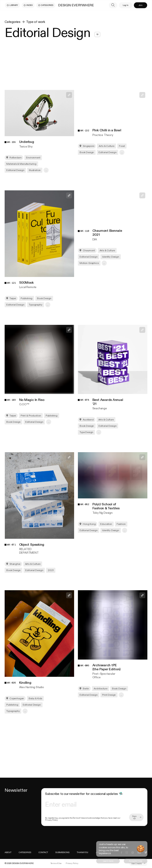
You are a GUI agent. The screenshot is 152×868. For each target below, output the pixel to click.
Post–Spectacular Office (104, 676)
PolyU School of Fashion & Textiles (106, 506)
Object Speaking (32, 545)
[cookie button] (108, 861)
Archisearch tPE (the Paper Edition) (106, 667)
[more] (136, 817)
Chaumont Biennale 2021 (107, 233)
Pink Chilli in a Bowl (107, 130)
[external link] (138, 863)
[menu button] (12, 5)
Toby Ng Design (103, 513)
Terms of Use (56, 863)
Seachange (100, 408)
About (8, 853)
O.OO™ (24, 404)
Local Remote (28, 287)
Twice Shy (26, 147)
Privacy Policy (72, 863)
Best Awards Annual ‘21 (108, 402)
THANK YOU (83, 853)
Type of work (36, 22)
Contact (43, 853)
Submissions (62, 853)
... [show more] (46, 170)
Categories (13, 22)
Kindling (25, 683)
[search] (113, 5)
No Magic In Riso (32, 400)
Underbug (27, 142)
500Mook (26, 283)
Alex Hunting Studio (32, 687)
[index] (19, 863)
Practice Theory (103, 135)
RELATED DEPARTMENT (29, 551)
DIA (95, 239)
